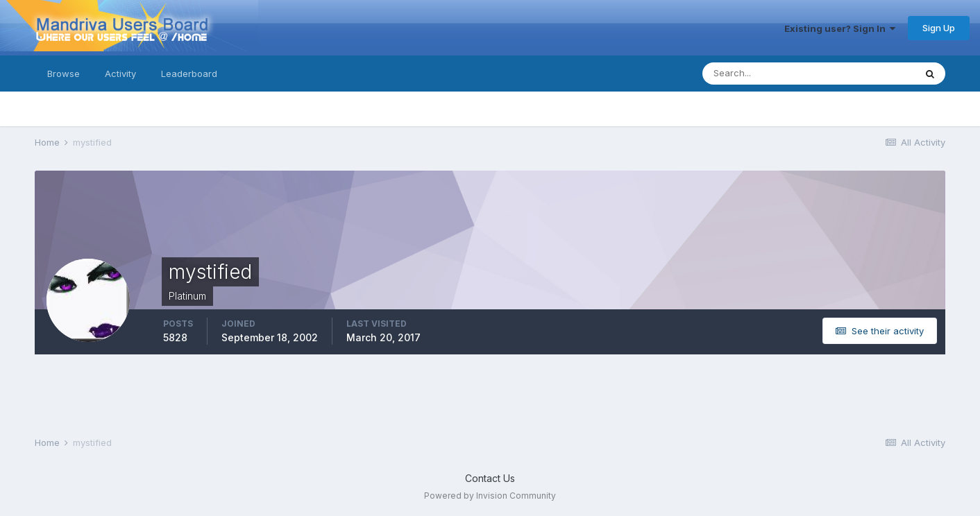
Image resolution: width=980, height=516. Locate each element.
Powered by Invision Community (490, 496)
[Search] (763, 74)
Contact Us (490, 478)
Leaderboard (189, 74)
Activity (120, 74)
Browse (64, 74)
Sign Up (939, 28)
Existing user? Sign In (840, 28)
